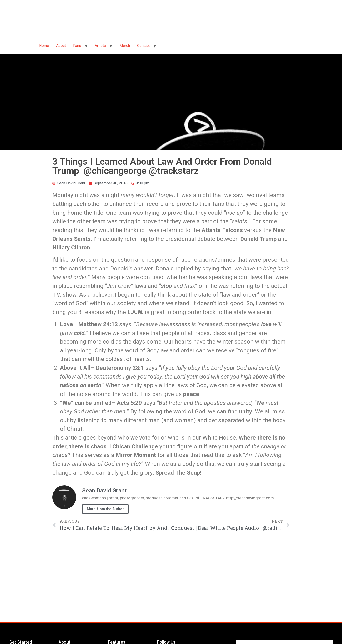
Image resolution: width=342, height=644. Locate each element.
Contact (143, 46)
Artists (100, 46)
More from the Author (105, 509)
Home (44, 46)
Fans (77, 46)
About (61, 46)
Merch (125, 46)
